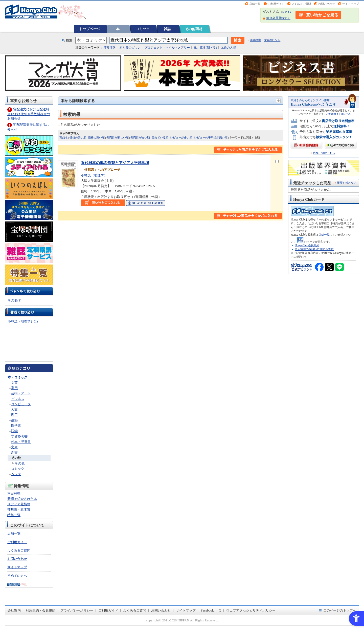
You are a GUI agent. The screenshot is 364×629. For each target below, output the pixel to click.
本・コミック (17, 377)
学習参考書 (19, 436)
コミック (143, 29)
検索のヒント (272, 40)
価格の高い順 (96, 137)
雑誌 (167, 29)
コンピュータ (21, 404)
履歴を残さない (347, 183)
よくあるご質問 (301, 4)
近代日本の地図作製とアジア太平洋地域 (115, 163)
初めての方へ (17, 576)
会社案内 (14, 610)
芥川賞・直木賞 (19, 509)
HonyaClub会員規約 (307, 245)
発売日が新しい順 (118, 137)
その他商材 (194, 29)
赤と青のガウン (130, 48)
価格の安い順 (78, 137)
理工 (14, 415)
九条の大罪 (228, 48)
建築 (14, 420)
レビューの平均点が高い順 (211, 137)
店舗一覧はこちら (324, 153)
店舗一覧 (255, 4)
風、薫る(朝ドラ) (205, 48)
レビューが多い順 (181, 137)
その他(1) (14, 300)
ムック (16, 474)
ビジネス (18, 399)
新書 (14, 452)
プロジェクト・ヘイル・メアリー (167, 48)
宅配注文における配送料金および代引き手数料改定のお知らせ (29, 114)
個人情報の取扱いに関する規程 (314, 249)
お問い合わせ (327, 4)
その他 (16, 458)
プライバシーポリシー (77, 610)
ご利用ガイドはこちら (339, 114)
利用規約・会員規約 (41, 610)
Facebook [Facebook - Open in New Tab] (207, 610)
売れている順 (160, 137)
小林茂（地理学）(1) (23, 321)
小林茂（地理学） (94, 175)
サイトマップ (351, 4)
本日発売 (14, 493)
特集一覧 (14, 515)
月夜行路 (109, 48)
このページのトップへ (340, 610)
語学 (14, 431)
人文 (14, 409)
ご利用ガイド (276, 4)
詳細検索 (255, 40)
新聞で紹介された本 (22, 499)
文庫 (14, 447)
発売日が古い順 (140, 137)
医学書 (16, 426)
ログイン (287, 12)
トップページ (90, 29)
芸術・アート (21, 393)
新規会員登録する (278, 18)
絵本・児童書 (21, 442)
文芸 (14, 383)
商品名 (64, 137)
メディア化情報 (19, 504)
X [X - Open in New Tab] (220, 610)
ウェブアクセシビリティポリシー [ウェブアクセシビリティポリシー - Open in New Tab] (251, 610)
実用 (14, 388)
